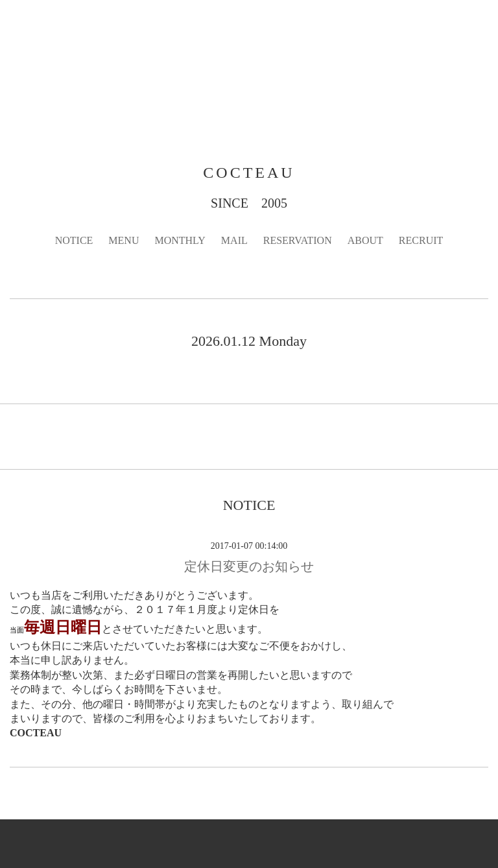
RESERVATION (298, 240)
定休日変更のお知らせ (249, 566)
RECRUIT (421, 240)
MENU (124, 240)
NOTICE (74, 240)
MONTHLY (180, 240)
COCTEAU (249, 173)
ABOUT (365, 240)
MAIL (234, 240)
